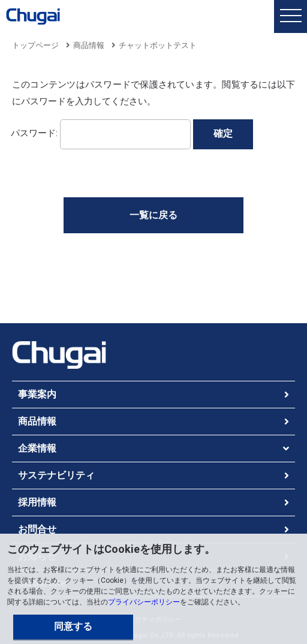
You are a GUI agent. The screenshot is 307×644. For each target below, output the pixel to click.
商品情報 (89, 45)
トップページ (35, 45)
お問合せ (37, 529)
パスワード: (101, 133)
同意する (73, 626)
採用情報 (37, 502)
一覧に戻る (153, 215)
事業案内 (37, 394)
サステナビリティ (56, 475)
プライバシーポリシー (144, 602)
